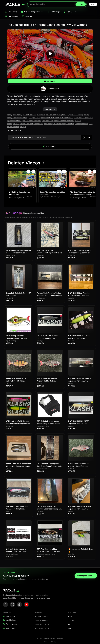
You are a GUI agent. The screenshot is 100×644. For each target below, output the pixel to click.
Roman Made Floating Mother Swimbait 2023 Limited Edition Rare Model (49, 295)
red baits (33, 115)
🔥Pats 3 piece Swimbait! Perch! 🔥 (81, 551)
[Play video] (50, 54)
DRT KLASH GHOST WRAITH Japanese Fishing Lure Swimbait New (80, 380)
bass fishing (18, 115)
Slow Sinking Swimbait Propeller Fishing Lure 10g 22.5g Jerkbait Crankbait (16, 338)
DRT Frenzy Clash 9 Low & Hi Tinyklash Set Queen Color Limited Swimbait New (80, 252)
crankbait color (48, 121)
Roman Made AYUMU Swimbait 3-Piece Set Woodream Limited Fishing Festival (18, 466)
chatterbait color (80, 118)
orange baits (38, 124)
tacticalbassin (69, 121)
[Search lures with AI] (57, 4)
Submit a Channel (42, 625)
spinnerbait (45, 118)
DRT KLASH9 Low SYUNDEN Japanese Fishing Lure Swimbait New (80, 508)
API (69, 625)
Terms (46, 643)
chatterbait (55, 118)
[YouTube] (26, 605)
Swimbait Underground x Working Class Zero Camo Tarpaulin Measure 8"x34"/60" (18, 551)
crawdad (16, 124)
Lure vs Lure (9, 629)
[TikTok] (19, 605)
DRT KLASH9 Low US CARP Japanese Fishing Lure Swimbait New (48, 338)
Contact (71, 621)
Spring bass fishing (76, 115)
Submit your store (86, 576)
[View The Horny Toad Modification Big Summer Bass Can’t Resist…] (85, 179)
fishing (10, 115)
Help (70, 629)
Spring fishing (62, 115)
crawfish (16, 127)
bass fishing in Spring (52, 124)
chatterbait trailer (66, 118)
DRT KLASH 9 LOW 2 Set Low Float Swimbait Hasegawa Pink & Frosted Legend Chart (18, 423)
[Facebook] (5, 605)
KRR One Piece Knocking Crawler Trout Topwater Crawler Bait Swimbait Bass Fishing (50, 252)
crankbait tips (22, 118)
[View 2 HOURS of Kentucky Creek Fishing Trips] (23, 179)
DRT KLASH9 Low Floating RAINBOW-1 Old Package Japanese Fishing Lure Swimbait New (79, 295)
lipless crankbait (27, 124)
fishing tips (58, 121)
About (70, 617)
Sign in (93, 4)
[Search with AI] (81, 4)
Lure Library (9, 617)
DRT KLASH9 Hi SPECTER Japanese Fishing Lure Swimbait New (79, 423)
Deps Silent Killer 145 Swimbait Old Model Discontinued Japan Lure (18, 252)
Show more (50, 109)
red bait (26, 115)
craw (22, 127)
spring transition (68, 124)
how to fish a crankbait (32, 121)
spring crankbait (34, 118)
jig (25, 127)
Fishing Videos (10, 625)
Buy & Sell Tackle (43, 629)
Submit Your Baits (42, 621)
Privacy (53, 643)
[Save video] (34, 172)
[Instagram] (12, 605)
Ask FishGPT (50, 146)
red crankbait (51, 115)
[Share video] (29, 172)
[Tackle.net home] (14, 4)
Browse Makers (41, 617)
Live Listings (9, 621)
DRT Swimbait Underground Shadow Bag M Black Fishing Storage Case (49, 423)
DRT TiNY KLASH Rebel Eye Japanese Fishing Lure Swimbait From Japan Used (17, 508)
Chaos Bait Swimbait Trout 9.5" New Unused (18, 295)
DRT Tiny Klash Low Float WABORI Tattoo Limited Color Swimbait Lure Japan (49, 551)
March (77, 124)
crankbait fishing (16, 121)
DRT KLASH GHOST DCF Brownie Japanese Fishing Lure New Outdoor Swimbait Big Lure (50, 508)
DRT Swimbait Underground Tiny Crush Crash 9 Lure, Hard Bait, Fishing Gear (49, 466)
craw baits (41, 115)
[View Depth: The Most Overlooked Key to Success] (54, 179)
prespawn (84, 124)
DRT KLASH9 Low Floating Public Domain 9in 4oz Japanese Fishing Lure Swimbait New (79, 338)
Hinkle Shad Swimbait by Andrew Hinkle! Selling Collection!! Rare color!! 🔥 (16, 380)
